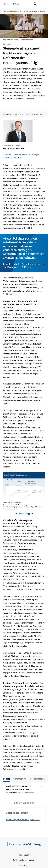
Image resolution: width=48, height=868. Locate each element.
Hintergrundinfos (33, 114)
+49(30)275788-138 (12, 158)
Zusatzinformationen (13, 114)
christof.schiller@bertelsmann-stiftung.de (21, 154)
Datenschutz (24, 865)
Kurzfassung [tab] (20, 779)
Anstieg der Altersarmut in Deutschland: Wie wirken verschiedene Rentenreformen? (24, 789)
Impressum (24, 855)
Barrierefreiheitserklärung (24, 860)
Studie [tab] (7, 779)
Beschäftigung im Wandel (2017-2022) (23, 819)
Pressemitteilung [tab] (38, 779)
